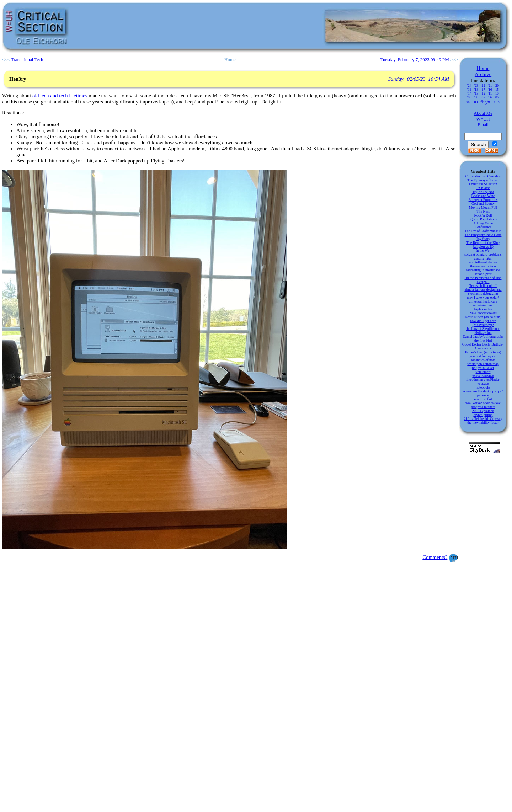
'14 (469, 93)
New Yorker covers (483, 313)
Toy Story (483, 239)
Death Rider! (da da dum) (483, 317)
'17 (483, 89)
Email (483, 125)
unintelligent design (483, 262)
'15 (497, 89)
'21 (490, 86)
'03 (476, 102)
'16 (490, 89)
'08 (476, 97)
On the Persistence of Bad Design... (483, 280)
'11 (490, 93)
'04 (469, 102)
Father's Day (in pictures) (483, 352)
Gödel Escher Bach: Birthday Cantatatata (483, 346)
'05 (497, 97)
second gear (483, 274)
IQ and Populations (483, 219)
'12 (483, 93)
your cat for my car (483, 356)
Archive (483, 74)
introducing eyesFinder (483, 380)
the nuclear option (483, 266)
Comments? (435, 557)
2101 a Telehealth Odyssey (483, 419)
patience (483, 395)
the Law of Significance (483, 329)
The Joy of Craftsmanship (483, 231)
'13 (476, 93)
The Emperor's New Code (483, 235)
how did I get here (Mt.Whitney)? (483, 323)
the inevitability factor (483, 423)
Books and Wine (483, 196)
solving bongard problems (483, 254)
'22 (483, 86)
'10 (497, 93)
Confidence (483, 227)
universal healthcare (483, 301)
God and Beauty (483, 204)
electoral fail (483, 399)
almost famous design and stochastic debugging (483, 292)
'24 (469, 86)
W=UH (483, 119)
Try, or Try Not (483, 192)
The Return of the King (483, 243)
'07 (483, 97)
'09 (469, 97)
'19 (469, 89)
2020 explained (483, 411)
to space (483, 383)
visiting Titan (483, 258)
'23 (476, 86)
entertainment (483, 305)
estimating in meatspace (483, 270)
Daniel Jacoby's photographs (483, 336)
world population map (483, 364)
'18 (476, 89)
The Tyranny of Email (483, 180)
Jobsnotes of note (483, 360)
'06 (490, 97)
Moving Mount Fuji (483, 207)
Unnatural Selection (483, 184)
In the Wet (483, 250)
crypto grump (483, 415)
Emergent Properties (483, 200)
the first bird (483, 340)
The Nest (483, 211)
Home (483, 68)
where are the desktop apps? (483, 391)
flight (485, 102)
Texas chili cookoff (483, 286)
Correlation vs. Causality (483, 176)
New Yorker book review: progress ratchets (483, 405)
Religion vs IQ (483, 247)
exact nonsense (483, 376)
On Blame (483, 188)
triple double (483, 309)
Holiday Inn (483, 333)
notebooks (483, 387)
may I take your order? (483, 297)
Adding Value (483, 223)
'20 (497, 86)
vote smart (483, 372)
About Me (483, 113)
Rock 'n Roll (483, 215)
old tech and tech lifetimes (60, 96)
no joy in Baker (483, 368)
